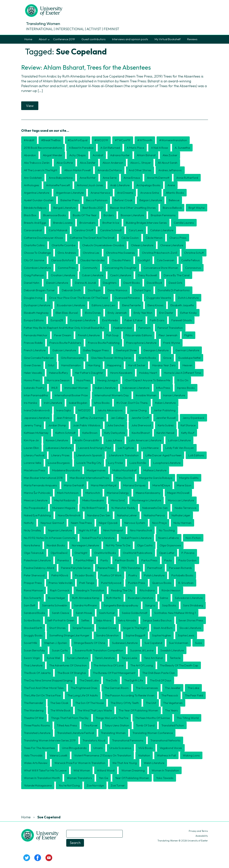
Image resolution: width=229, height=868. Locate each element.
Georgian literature (156, 350)
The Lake (193, 688)
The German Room (116, 688)
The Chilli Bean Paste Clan (159, 673)
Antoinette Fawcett (58, 185)
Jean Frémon (65, 418)
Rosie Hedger (57, 598)
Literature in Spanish (89, 455)
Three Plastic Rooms (37, 725)
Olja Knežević (59, 553)
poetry (133, 575)
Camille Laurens (184, 223)
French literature (35, 350)
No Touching (167, 530)
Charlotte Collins (34, 245)
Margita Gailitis (189, 478)
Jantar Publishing (164, 410)
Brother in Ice (111, 223)
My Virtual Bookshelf (168, 39)
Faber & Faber (134, 320)
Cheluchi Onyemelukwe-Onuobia (103, 245)
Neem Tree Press (81, 523)
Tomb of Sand (145, 725)
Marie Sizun (184, 485)
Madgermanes (96, 470)
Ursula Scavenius (120, 748)
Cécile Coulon (130, 238)
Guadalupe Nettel (189, 358)
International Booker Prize (71, 395)
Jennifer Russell (166, 418)
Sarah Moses (84, 613)
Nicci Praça (159, 523)
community (90, 268)
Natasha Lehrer (127, 515)
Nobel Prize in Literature (136, 538)
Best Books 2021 (93, 208)
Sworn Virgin (32, 658)
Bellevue (174, 200)
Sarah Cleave (60, 613)
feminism (145, 328)
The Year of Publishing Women (138, 710)
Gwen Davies (32, 365)
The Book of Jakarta (37, 673)
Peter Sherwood (34, 575)
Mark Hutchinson (68, 493)
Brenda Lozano (63, 223)
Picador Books (84, 575)
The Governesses (147, 688)
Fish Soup (113, 335)
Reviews (192, 39)
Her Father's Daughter (89, 373)
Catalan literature (162, 230)
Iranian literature (174, 395)
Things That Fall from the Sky (70, 718)
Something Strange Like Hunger (69, 635)
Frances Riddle (33, 343)
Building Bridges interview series (146, 223)
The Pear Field (194, 695)
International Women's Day (112, 395)
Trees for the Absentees (39, 748)
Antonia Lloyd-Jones (90, 185)
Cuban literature (93, 275)
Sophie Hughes (162, 635)
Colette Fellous (190, 260)
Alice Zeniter (88, 163)
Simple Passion (82, 628)
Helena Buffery (59, 373)
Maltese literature (155, 470)
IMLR (55, 388)
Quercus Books (162, 583)
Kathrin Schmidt (65, 433)
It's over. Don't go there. (132, 403)
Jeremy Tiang (33, 425)
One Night (81, 553)
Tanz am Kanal (153, 658)
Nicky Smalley (33, 530)
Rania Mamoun (34, 590)
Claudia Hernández (93, 260)
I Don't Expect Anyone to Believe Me (147, 380)
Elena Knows (156, 305)
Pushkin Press (137, 583)
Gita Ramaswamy (72, 358)
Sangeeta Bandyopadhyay (121, 605)
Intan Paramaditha (36, 395)
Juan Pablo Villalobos (87, 425)
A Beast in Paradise (81, 148)
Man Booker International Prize (89, 478)
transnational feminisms (128, 740)
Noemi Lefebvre (169, 538)
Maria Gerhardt (74, 485)
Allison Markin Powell (77, 170)
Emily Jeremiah (117, 313)
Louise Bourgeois (59, 463)
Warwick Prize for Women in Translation (80, 763)
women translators (79, 778)
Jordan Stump (57, 425)
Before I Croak (123, 200)
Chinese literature (172, 245)
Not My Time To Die (118, 545)
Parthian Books (125, 560)
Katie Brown (90, 433)
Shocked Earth (33, 628)
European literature (83, 320)
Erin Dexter (166, 313)
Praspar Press (33, 583)
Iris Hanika (30, 403)
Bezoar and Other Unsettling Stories (133, 208)
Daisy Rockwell (147, 275)
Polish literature (154, 575)
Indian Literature (105, 388)
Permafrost (155, 568)
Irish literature (53, 403)
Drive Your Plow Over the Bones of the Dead (78, 298)
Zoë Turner (118, 785)
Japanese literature (37, 418)
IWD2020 (84, 410)
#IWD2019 (101, 140)
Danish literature (57, 283)
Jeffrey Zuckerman (92, 418)
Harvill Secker (137, 365)
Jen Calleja (118, 418)
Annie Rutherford (187, 178)
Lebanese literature (59, 448)
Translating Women (113, 733)
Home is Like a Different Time (182, 373)
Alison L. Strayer (141, 163)
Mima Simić (118, 500)
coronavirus (193, 268)
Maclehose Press (35, 470)
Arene (171, 185)
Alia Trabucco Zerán (37, 163)
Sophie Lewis (186, 635)
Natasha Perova (154, 515)
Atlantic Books (175, 193)
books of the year (85, 215)
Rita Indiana (147, 590)
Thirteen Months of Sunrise (152, 718)
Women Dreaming (133, 770)
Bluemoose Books (55, 215)
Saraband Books (34, 613)
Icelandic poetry (34, 388)
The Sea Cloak (59, 703)
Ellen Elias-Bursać (67, 313)
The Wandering (34, 710)
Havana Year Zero (164, 365)
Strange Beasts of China (90, 643)
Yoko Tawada (165, 778)
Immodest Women (76, 388)
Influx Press (163, 388)
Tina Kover (91, 725)
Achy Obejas (78, 155)
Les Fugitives (126, 448)
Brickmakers (88, 223)
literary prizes (60, 455)
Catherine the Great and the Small (92, 238)
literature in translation (124, 455)
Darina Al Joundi (85, 283)
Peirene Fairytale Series (76, 568)
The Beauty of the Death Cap (179, 665)
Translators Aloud (94, 740)
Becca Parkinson (97, 200)
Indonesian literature (136, 388)
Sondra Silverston (107, 635)
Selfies (85, 620)
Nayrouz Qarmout (52, 523)
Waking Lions (191, 755)
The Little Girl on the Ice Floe (42, 695)
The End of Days (161, 680)
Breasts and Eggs (35, 223)
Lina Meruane (150, 448)
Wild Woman (82, 770)
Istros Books (102, 403)
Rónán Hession (171, 590)
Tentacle (175, 658)
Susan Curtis (60, 650)
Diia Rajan (94, 290)
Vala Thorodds (33, 755)
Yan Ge (103, 778)
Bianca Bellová (172, 208)
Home (28, 39)
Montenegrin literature (146, 500)
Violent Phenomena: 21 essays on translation (103, 755)
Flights (188, 335)
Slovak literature (190, 628)
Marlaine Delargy (118, 493)
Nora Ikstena (32, 545)
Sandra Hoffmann (86, 605)
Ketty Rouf (188, 433)
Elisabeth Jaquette (182, 305)
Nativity (29, 523)
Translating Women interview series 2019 (50, 740)
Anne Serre (110, 178)
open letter (167, 553)
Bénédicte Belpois (35, 208)
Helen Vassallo (33, 373)
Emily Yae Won (143, 313)
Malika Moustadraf (125, 470)
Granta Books (147, 358)
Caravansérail (33, 230)
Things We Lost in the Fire (112, 718)
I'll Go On (183, 380)
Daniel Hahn (32, 283)
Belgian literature (151, 200)
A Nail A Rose (159, 148)
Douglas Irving (33, 298)
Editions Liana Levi (103, 305)
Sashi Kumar (107, 613)
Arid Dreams (125, 193)
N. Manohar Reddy (123, 508)
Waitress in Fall (166, 755)
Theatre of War (34, 718)
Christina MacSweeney (121, 253)
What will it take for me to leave (45, 770)
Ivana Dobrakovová (37, 410)
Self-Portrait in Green (61, 620)
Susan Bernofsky (34, 650)
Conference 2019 (64, 39)
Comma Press (67, 268)
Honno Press (32, 380)
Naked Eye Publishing (37, 515)
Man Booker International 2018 (43, 478)
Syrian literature (78, 658)
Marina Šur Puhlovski (37, 493)
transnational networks (165, 740)
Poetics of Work (111, 575)
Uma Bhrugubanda (74, 748)
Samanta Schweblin (55, 605)
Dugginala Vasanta (159, 298)
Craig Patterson (34, 275)
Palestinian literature (37, 560)
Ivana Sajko (64, 410)
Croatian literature (63, 275)
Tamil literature (105, 658)
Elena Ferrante (131, 305)
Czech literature (121, 275)
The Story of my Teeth (125, 703)
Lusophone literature (167, 463)
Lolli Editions (196, 455)
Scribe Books (32, 620)
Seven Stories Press (191, 620)
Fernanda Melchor (36, 335)
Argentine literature (36, 193)
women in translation (165, 770)
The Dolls (111, 680)
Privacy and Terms (198, 831)
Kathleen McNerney (36, 433)
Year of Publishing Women (132, 778)
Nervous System (135, 523)
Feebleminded (122, 328)
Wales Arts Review (36, 763)
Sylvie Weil (53, 658)
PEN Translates (131, 568)
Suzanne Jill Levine (142, 650)
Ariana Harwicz (100, 193)
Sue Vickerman (179, 643)
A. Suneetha (182, 148)
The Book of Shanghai (72, 673)
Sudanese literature (125, 643)
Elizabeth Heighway (36, 313)
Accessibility (202, 836)
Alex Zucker (170, 155)
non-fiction (193, 538)
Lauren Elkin (31, 448)
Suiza (198, 643)
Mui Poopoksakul (35, 508)
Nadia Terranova (185, 508)
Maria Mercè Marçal (104, 485)
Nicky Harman (182, 523)
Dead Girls (176, 283)
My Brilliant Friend (93, 508)
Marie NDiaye (161, 485)
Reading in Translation (90, 590)
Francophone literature (141, 343)
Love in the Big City (89, 463)
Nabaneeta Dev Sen (155, 508)
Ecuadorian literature (71, 305)
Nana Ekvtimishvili (69, 515)
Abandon (30, 155)
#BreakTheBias (51, 140)
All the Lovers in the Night (41, 170)
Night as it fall (88, 530)
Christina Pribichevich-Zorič (160, 253)
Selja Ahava (104, 620)
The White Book (60, 710)
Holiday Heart (148, 373)
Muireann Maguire (64, 508)
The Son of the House (89, 703)
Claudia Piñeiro (121, 260)
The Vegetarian (173, 703)
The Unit (151, 703)
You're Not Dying (69, 785)
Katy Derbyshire (115, 433)
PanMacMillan (85, 560)
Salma (164, 598)
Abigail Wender (53, 155)
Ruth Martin (114, 598)
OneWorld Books (105, 553)
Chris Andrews (67, 253)
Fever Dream (63, 335)
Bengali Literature (65, 208)
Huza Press (83, 380)
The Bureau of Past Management (114, 673)
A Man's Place (135, 148)
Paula (168, 560)
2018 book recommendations (43, 148)
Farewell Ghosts (182, 320)
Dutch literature (188, 298)
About (43, 39)
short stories (57, 628)
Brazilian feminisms (163, 215)
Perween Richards (181, 568)
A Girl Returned (110, 148)
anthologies (31, 185)
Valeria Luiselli (58, 755)
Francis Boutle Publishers (65, 343)
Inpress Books (186, 388)
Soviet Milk (31, 643)
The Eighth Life (134, 680)
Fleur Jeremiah (168, 335)
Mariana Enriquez (134, 485)
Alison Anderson (113, 163)
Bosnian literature (132, 215)
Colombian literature (37, 268)
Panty (104, 560)
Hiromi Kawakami (121, 373)
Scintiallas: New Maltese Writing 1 (175, 613)
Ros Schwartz (33, 598)
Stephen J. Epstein (56, 643)
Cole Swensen (166, 260)
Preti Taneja (87, 583)
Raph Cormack (60, 590)
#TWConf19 (123, 140)
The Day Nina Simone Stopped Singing (48, 680)
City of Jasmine (34, 260)
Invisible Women (146, 395)
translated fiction (173, 725)
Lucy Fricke (115, 463)
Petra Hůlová (60, 575)
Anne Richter (88, 178)
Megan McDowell (178, 493)
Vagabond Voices (171, 748)
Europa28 (57, 320)
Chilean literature (142, 245)
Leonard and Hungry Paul (95, 448)
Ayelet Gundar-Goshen (39, 200)
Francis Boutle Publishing (104, 343)
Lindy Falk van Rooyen (180, 448)
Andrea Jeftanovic (170, 170)
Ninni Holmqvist (113, 530)
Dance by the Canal (177, 275)
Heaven (187, 365)
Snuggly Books (33, 635)
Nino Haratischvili (141, 530)
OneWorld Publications (138, 553)
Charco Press (178, 238)
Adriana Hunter (120, 155)
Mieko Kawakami (93, 500)
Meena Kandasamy (148, 493)
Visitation (144, 755)
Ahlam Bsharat (146, 155)
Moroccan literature (181, 500)
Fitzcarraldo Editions (139, 335)
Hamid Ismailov (71, 365)
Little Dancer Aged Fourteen (164, 455)
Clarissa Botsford (62, 260)
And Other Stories (140, 170)
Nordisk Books (56, 545)
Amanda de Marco (110, 170)
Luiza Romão (138, 463)
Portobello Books (182, 575)
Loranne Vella (32, 463)
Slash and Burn (163, 628)
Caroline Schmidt (111, 230)
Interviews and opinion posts (130, 39)
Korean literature (57, 440)
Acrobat (98, 155)
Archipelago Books (148, 185)
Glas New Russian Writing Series (111, 358)
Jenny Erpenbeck (193, 418)
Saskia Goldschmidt (135, 613)
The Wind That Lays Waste (95, 710)
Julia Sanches (116, 425)
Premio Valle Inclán (61, 583)
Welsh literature (154, 763)
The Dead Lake (89, 680)
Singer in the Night (135, 628)
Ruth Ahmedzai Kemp (86, 598)
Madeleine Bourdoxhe (66, 470)
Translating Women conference (153, 733)
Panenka (63, 560)
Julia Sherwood (141, 425)
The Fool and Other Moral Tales (44, 688)
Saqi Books (169, 605)
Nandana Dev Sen (99, 515)
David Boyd (154, 283)
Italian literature (165, 403)
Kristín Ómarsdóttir (87, 440)
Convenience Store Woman (161, 268)
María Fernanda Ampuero (40, 485)
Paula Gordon (187, 560)
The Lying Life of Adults (83, 695)
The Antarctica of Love (109, 665)
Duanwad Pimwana (127, 298)
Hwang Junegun (108, 380)
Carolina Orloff (84, 230)
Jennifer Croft (140, 418)
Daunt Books (132, 283)
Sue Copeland (153, 643)
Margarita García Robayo (156, 478)
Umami (98, 748)
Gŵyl (51, 365)
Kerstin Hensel (165, 433)
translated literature (37, 733)
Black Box (30, 215)
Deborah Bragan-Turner (39, 290)
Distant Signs (143, 290)
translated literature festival (76, 733)
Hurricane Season (58, 380)
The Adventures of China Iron (68, 665)
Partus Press (149, 560)
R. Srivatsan (186, 583)
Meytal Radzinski (65, 500)
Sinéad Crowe (107, 628)
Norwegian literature (85, 545)
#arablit (29, 140)
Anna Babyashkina (61, 178)
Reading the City (122, 590)
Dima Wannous (117, 290)
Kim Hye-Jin (31, 440)
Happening (114, 365)
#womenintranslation (173, 140)
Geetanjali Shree (126, 350)
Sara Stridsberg (193, 605)
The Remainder (34, 703)
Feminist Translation (170, 328)
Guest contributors (94, 39)
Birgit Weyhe (197, 208)
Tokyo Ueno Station (117, 725)
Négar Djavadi (108, 523)
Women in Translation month (42, 778)
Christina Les (91, 253)
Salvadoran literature (189, 598)
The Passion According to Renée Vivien (130, 695)
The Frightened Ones (84, 688)
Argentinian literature (70, 193)
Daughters (110, 283)
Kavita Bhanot (141, 433)
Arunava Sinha (150, 193)
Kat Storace (188, 425)
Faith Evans (157, 320)
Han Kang (94, 365)
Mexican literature (36, 500)
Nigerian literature (60, 530)
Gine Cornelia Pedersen (39, 358)
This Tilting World (188, 718)
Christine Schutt (194, 253)
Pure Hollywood (111, 583)
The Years (171, 710)
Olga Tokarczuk (34, 553)
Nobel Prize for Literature (98, 538)
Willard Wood (106, 770)
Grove (167, 358)
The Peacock (170, 695)
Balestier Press (70, 200)
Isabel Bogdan (78, 403)
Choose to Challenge (37, 253)
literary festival (34, 455)
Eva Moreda (110, 320)
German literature (187, 350)
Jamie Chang (138, 410)
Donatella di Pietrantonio (174, 290)
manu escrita (124, 478)
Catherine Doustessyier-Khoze (43, 238)
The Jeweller (173, 688)
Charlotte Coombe (63, 245)
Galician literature (64, 350)
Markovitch (93, 493)
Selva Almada (127, 620)
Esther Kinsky (189, 313)
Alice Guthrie (65, 163)
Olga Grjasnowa (170, 545)
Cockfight (144, 260)
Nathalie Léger (181, 515)
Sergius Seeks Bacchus (157, 620)
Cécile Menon (154, 238)
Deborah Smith (71, 290)
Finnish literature (89, 335)
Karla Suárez (166, 425)
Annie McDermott (158, 178)
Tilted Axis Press (67, 725)
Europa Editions (34, 320)
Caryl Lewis (136, 230)
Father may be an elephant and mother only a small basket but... (65, 328)
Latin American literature (145, 440)
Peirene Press (106, 568)
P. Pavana (188, 553)
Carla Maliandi (58, 230)
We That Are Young (125, 763)
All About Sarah (168, 163)
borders (109, 215)
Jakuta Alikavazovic (110, 410)
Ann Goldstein (33, 178)
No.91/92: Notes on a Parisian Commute (49, 538)
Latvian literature (179, 440)
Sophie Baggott (135, 635)
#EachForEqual (78, 140)
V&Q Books (146, 748)
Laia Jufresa (114, 440)
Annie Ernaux (132, 178)
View (30, 106)
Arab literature (120, 185)
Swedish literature (172, 650)
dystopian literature (37, 305)
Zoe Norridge (95, 785)
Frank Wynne (172, 343)
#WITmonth (145, 140)
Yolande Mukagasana (38, 785)
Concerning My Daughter (120, 268)
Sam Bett (30, 605)
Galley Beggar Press (96, 350)
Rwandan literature (140, 598)
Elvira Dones (93, 313)
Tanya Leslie (129, 658)
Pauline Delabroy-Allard (39, 568)
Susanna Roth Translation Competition (99, 650)
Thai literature (33, 665)
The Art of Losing (142, 665)
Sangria (150, 605)
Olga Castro (145, 545)
